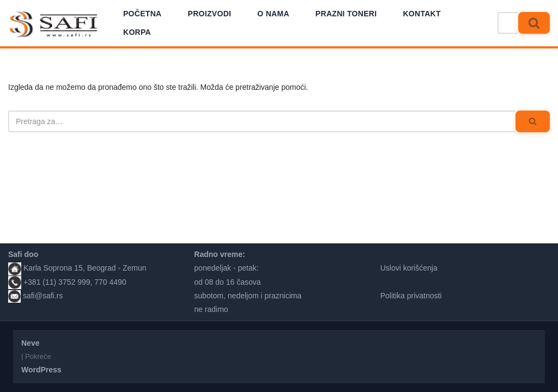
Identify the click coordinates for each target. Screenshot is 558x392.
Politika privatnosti (411, 296)
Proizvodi (210, 14)
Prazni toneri (346, 14)
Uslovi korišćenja (409, 268)
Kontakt (422, 14)
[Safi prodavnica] (54, 24)
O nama (273, 14)
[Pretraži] (508, 23)
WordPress (41, 370)
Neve (30, 343)
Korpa (137, 32)
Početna (142, 14)
